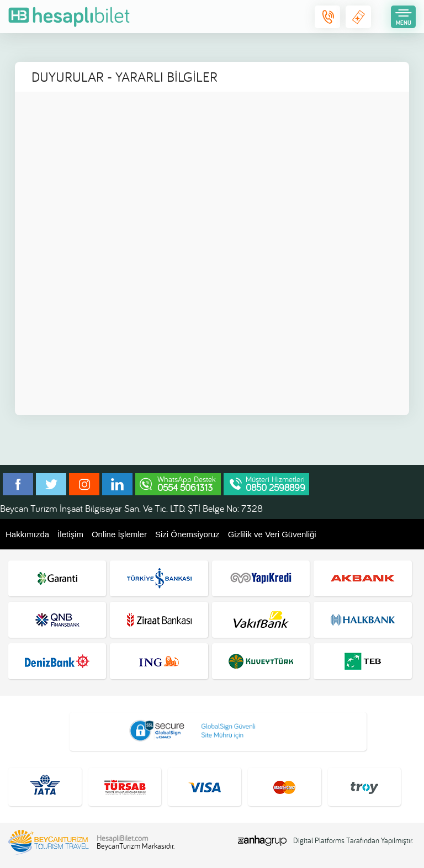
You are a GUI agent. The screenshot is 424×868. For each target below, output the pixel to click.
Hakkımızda (27, 534)
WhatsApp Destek (187, 484)
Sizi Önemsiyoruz (187, 534)
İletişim (70, 534)
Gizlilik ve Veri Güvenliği (272, 534)
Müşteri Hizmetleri (275, 484)
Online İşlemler (119, 534)
